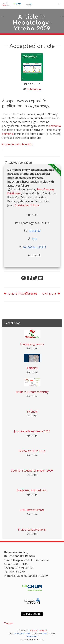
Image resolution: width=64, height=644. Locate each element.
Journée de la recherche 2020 (32, 431)
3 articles (32, 368)
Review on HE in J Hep (32, 451)
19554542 (34, 231)
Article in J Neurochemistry (32, 392)
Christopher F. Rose (27, 205)
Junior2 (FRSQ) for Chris (21, 294)
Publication (34, 89)
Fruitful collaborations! (32, 530)
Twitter (9, 623)
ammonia (55, 126)
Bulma (44, 634)
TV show (32, 412)
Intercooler (32, 637)
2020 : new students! (32, 510)
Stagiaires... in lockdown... (32, 490)
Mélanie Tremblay (38, 631)
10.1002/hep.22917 (34, 247)
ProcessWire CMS (22, 634)
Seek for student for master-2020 (32, 471)
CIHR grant (51, 294)
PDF (34, 239)
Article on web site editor (17, 144)
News (31, 294)
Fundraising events (32, 344)
